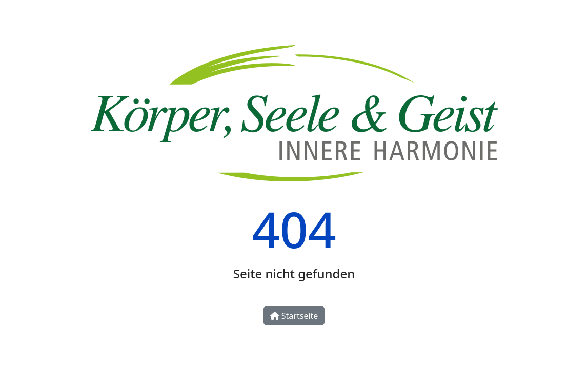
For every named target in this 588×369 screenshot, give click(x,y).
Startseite (294, 316)
